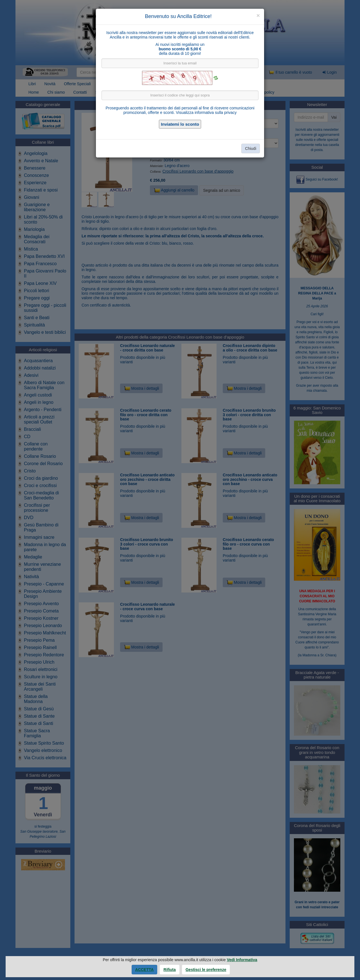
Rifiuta (170, 970)
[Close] (258, 15)
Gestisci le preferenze (206, 970)
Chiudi (251, 148)
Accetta (145, 970)
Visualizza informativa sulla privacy (206, 112)
